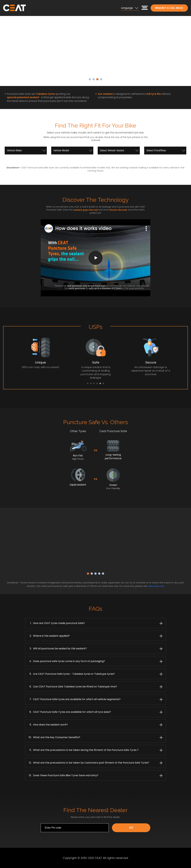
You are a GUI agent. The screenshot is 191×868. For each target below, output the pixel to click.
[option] (32, 355)
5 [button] (100, 383)
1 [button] (90, 79)
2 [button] (94, 79)
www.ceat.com (156, 586)
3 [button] (97, 79)
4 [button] (101, 79)
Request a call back (169, 8)
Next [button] (186, 51)
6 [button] (103, 383)
